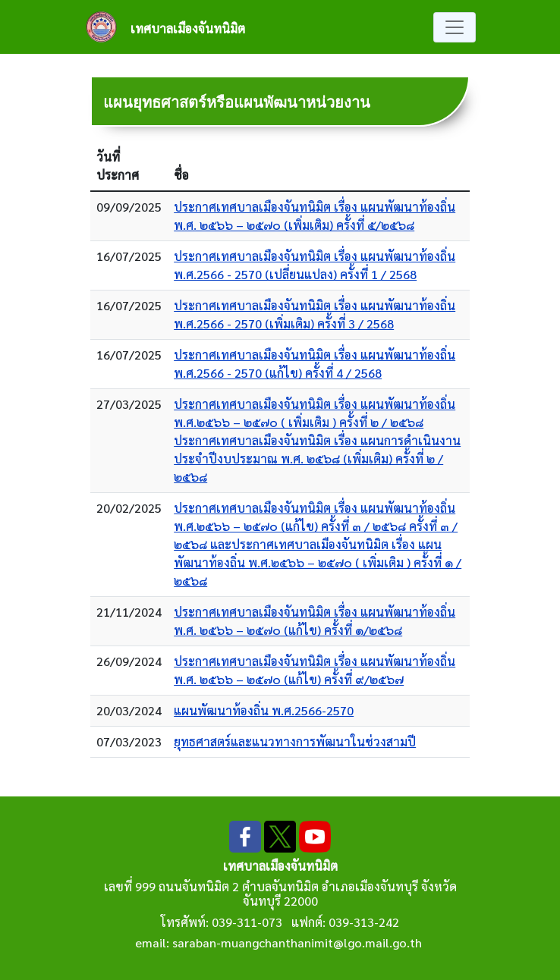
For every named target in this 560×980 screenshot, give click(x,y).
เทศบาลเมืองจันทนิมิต (188, 28)
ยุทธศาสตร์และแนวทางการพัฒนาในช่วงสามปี (295, 741)
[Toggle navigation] (455, 27)
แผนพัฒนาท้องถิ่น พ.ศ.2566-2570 (264, 710)
